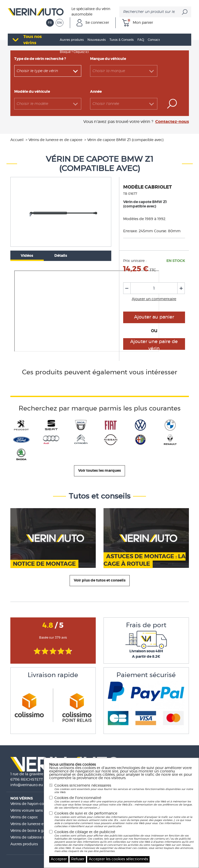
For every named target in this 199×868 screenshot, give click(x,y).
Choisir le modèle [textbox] (32, 104)
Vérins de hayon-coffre (30, 804)
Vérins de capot (24, 817)
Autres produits (24, 844)
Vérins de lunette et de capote (37, 824)
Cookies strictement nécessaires (124, 789)
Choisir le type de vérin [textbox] (37, 71)
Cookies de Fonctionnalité (124, 803)
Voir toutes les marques (99, 471)
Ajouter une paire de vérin (154, 345)
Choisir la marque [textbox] (109, 71)
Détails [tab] (61, 256)
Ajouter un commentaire (154, 299)
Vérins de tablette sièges (32, 838)
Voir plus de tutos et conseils (100, 580)
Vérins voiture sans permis (33, 811)
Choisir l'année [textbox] (106, 104)
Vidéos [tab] (27, 256)
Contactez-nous (172, 122)
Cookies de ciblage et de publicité (124, 842)
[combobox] (48, 71)
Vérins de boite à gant (30, 831)
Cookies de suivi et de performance (124, 820)
